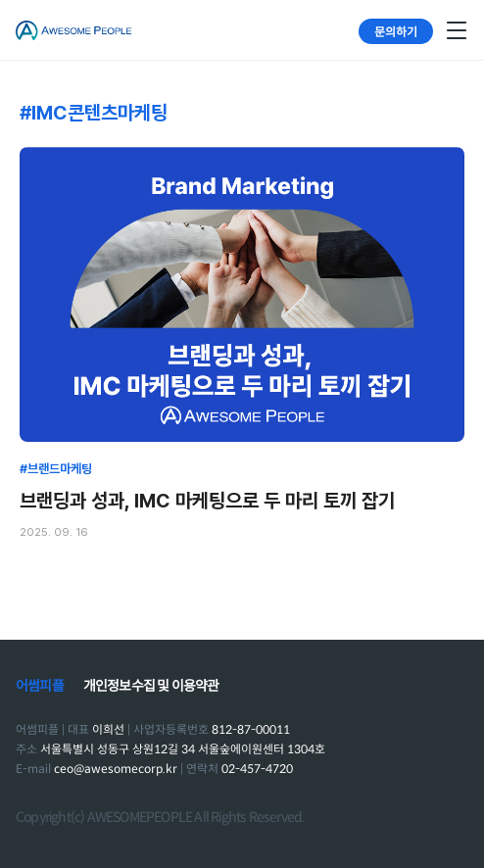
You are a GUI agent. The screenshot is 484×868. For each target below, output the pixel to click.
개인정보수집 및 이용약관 (151, 686)
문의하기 (396, 31)
